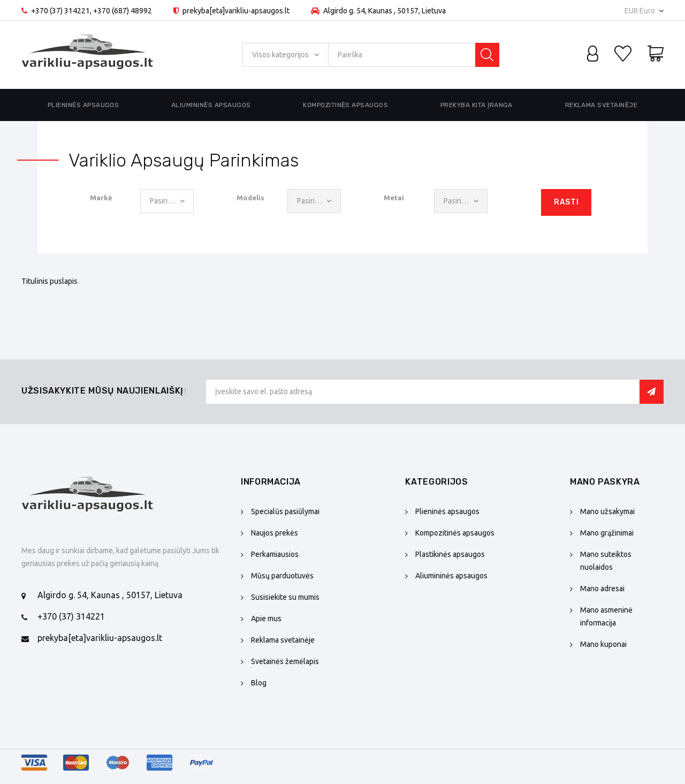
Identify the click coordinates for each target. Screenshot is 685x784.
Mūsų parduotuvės (282, 576)
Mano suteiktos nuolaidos (606, 561)
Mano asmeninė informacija (606, 616)
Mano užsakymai (607, 511)
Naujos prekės (275, 533)
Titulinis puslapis (50, 281)
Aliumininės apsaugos (211, 105)
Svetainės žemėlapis (285, 661)
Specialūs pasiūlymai (285, 511)
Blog (259, 683)
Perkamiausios (275, 554)
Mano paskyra (605, 482)
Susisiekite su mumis (285, 597)
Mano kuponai (603, 644)
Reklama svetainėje (602, 105)
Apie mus (266, 619)
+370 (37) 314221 (60, 11)
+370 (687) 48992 (123, 11)
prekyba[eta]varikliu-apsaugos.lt (100, 638)
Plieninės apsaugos (83, 105)
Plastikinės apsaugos (450, 554)
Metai (394, 198)
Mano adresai (602, 589)
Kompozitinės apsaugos (345, 105)
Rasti (566, 202)
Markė (101, 198)
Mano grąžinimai (607, 533)
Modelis (250, 198)
